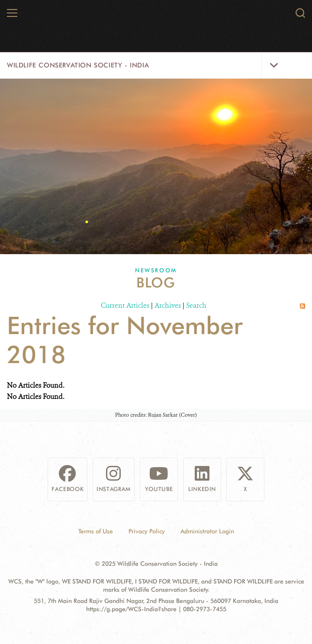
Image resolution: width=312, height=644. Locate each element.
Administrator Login (207, 531)
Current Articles (125, 305)
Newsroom (156, 270)
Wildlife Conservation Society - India (78, 65)
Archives (168, 305)
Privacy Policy (147, 531)
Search (196, 305)
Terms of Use (96, 531)
